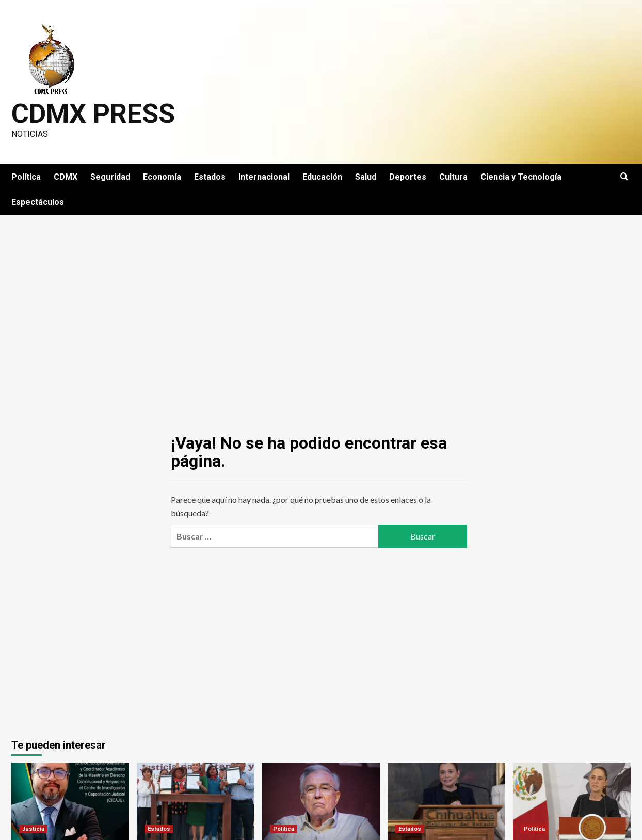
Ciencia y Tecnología (521, 177)
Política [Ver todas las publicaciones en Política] (284, 829)
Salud (366, 177)
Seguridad (110, 177)
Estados (210, 177)
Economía (162, 177)
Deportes (408, 177)
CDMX (66, 177)
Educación (322, 177)
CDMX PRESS (93, 114)
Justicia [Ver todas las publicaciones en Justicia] (33, 829)
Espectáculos (38, 202)
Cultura (453, 177)
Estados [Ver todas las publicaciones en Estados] (159, 829)
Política (26, 177)
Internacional (264, 177)
